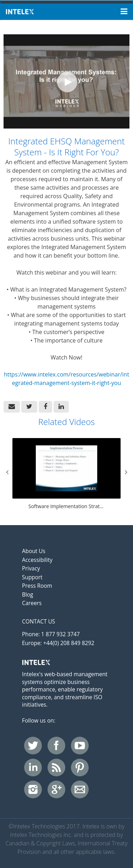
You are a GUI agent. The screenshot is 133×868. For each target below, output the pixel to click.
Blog (27, 595)
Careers (32, 603)
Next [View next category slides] (126, 472)
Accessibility (37, 560)
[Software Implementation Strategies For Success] (66, 475)
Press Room (37, 586)
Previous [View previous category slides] (7, 472)
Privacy (31, 568)
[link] (29, 407)
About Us (34, 551)
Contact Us (38, 622)
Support (32, 577)
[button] (12, 407)
